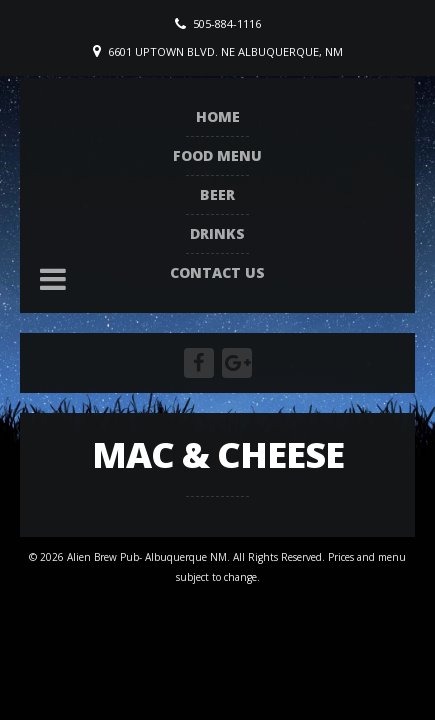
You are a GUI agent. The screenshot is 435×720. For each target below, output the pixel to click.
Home (218, 116)
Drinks (217, 233)
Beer (217, 194)
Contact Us (217, 272)
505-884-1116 (227, 23)
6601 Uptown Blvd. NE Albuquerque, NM (225, 51)
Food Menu (217, 155)
